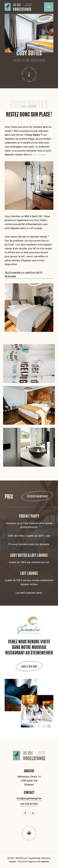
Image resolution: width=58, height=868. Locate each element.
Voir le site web (29, 666)
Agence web (35, 862)
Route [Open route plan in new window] (29, 833)
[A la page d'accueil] (18, 7)
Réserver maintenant (37, 496)
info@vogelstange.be (29, 798)
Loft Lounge (39, 155)
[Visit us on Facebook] (25, 813)
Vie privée (23, 862)
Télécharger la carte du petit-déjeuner (24, 275)
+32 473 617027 (29, 804)
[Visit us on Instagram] (33, 813)
